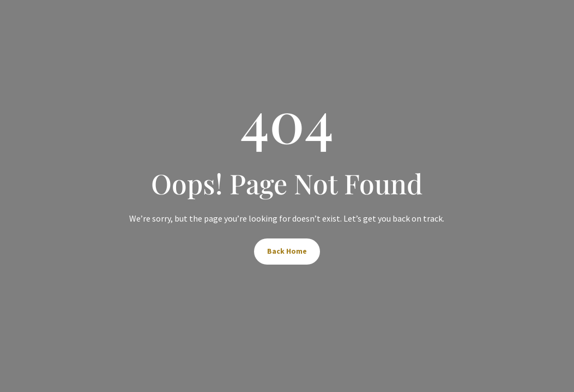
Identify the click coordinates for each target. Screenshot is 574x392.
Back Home (287, 251)
